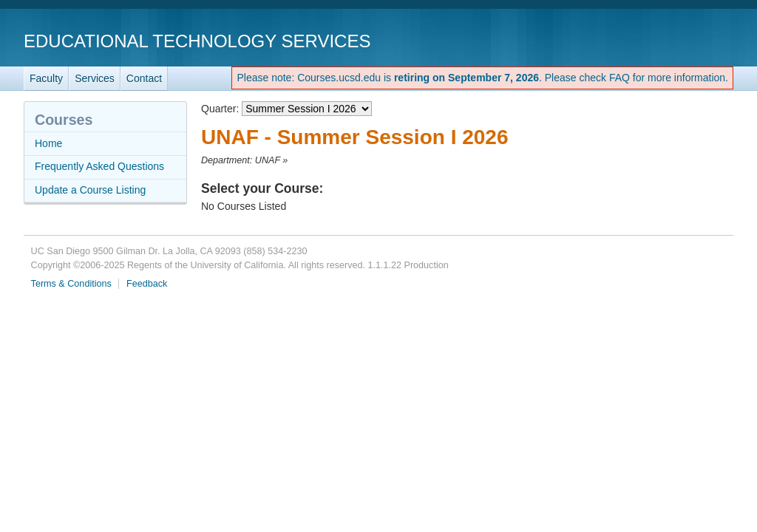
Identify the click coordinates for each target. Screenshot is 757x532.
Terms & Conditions (71, 284)
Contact (144, 78)
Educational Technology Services (197, 41)
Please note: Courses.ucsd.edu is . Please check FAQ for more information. (482, 78)
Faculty (46, 78)
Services (95, 78)
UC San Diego (649, 40)
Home (48, 143)
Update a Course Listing (90, 190)
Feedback (147, 284)
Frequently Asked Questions (99, 166)
